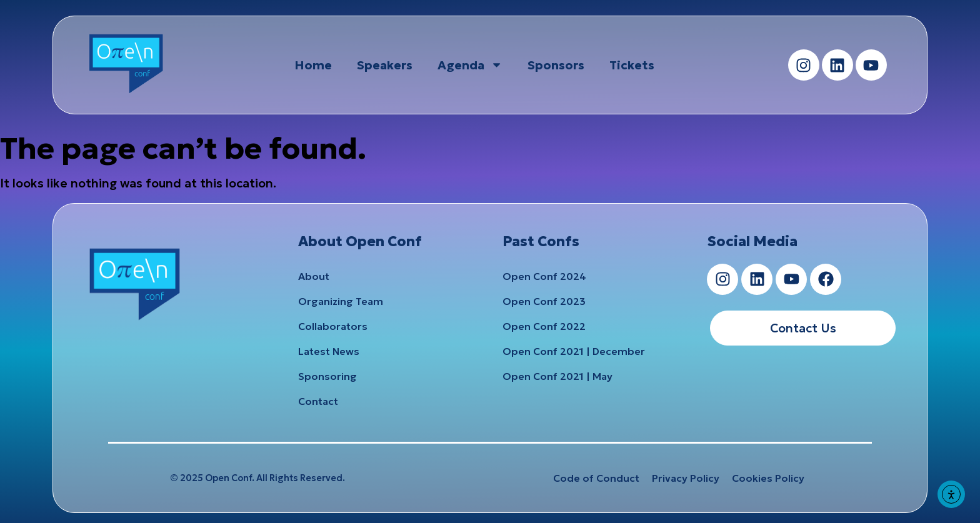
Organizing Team (341, 301)
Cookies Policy (768, 478)
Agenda (470, 65)
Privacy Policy (686, 478)
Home (313, 65)
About (314, 276)
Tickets (632, 65)
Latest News (329, 351)
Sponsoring (327, 376)
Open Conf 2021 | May (557, 376)
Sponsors (556, 65)
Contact (318, 401)
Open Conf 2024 (544, 276)
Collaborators (333, 326)
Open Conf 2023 (544, 301)
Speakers (385, 65)
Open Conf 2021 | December (574, 351)
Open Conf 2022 (544, 326)
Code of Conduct (596, 478)
